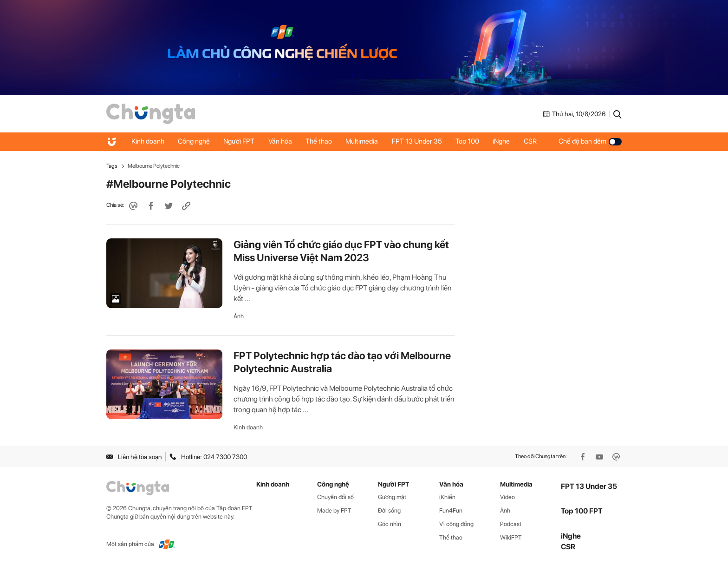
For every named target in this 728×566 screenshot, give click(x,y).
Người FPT (240, 141)
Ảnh (239, 316)
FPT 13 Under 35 (419, 141)
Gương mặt (392, 497)
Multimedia (364, 141)
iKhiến (447, 497)
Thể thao (320, 141)
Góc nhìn (390, 524)
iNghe (504, 141)
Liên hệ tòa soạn (134, 457)
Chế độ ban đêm (590, 141)
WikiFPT (511, 537)
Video (507, 497)
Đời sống (389, 510)
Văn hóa (281, 141)
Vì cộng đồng (456, 524)
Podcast (511, 524)
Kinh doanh (148, 141)
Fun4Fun (451, 510)
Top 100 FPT (582, 511)
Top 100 (470, 141)
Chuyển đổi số (335, 497)
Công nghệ (194, 141)
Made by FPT (334, 510)
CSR (533, 141)
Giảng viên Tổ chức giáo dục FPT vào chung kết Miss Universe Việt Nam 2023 (341, 251)
